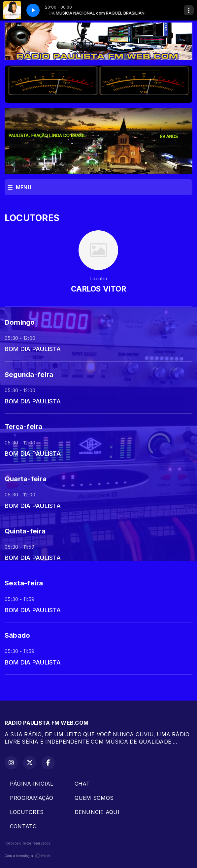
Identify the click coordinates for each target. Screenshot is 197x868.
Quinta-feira (25, 531)
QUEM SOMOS (94, 798)
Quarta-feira (26, 479)
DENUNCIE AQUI (97, 812)
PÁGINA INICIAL (32, 784)
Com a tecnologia (28, 856)
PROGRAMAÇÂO (32, 798)
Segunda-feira (29, 374)
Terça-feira (24, 426)
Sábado (17, 635)
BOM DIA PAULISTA (33, 349)
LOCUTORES (27, 812)
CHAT (82, 784)
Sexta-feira (24, 583)
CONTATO (23, 826)
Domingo (20, 322)
